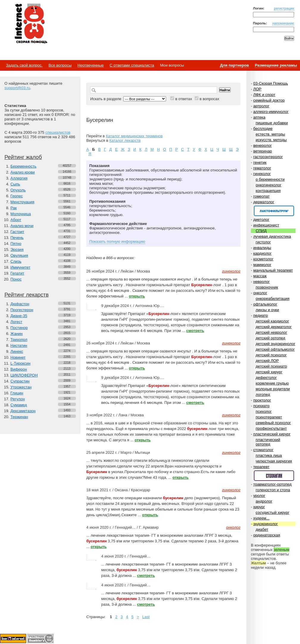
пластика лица (269, 455)
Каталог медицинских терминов (134, 136)
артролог (261, 106)
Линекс (17, 351)
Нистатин (19, 345)
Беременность (23, 166)
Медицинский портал (31, 24)
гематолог (262, 168)
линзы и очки (267, 310)
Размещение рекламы (276, 65)
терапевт (261, 467)
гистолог (263, 242)
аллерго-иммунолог (271, 112)
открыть (137, 296)
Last (146, 617)
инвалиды (262, 248)
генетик (260, 162)
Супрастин (20, 381)
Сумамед (19, 405)
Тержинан (19, 417)
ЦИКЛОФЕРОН (24, 375)
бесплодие (263, 129)
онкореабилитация (273, 299)
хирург (259, 507)
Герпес (17, 196)
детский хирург (269, 372)
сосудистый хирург (272, 512)
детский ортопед (270, 338)
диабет (262, 529)
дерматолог (264, 202)
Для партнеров (234, 65)
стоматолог (263, 450)
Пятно (16, 244)
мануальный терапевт (273, 270)
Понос (16, 279)
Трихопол (19, 340)
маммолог (262, 265)
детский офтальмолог (275, 349)
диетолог (261, 219)
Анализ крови (23, 172)
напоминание (283, 23)
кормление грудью (272, 383)
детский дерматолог (274, 327)
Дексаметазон (23, 411)
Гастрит (17, 232)
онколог (260, 293)
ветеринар (263, 151)
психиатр (261, 406)
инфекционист (266, 225)
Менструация (22, 202)
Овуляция (19, 255)
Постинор (19, 328)
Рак (14, 208)
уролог (259, 496)
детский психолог (271, 355)
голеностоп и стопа (273, 490)
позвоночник (267, 287)
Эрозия (17, 249)
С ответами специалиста (132, 65)
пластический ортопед (268, 442)
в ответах (184, 99)
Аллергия (19, 178)
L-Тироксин (20, 363)
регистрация (284, 8)
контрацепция (268, 191)
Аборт (16, 220)
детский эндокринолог (275, 344)
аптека (259, 117)
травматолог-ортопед (272, 484)
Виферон (19, 369)
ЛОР (257, 89)
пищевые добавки (272, 123)
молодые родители (273, 389)
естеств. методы (270, 134)
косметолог (263, 259)
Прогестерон (22, 310)
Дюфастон (20, 304)
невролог (261, 282)
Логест (16, 322)
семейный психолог (273, 423)
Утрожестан (21, 387)
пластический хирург (272, 434)
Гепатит (17, 273)
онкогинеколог (268, 185)
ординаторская (267, 535)
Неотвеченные (90, 65)
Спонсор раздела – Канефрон (274, 211)
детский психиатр (271, 366)
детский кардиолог (272, 321)
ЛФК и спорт (264, 95)
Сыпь (15, 184)
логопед (263, 395)
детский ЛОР (267, 361)
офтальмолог (265, 304)
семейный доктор (269, 100)
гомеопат (261, 196)
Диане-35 (19, 316)
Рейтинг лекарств (26, 295)
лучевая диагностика (272, 236)
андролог (264, 501)
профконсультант (271, 428)
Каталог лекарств (125, 140)
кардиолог (262, 253)
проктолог (262, 400)
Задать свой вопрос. (24, 65)
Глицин (17, 393)
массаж (260, 276)
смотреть (195, 331)
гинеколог (262, 174)
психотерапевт (269, 417)
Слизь (16, 261)
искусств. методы (271, 140)
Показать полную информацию (117, 241)
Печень (17, 238)
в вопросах (209, 99)
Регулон (18, 399)
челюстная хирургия (274, 461)
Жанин (17, 334)
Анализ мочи (22, 226)
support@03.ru (17, 88)
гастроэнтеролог (268, 157)
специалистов (58, 132)
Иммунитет (20, 267)
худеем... (261, 518)
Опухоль (18, 190)
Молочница (21, 214)
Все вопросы (60, 65)
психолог (264, 411)
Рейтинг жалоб (23, 157)
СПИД (261, 231)
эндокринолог (266, 524)
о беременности (270, 179)
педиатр (261, 315)
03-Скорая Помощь (271, 83)
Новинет (18, 357)
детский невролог (271, 332)
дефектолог (266, 378)
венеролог (262, 145)
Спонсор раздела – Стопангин (274, 476)
